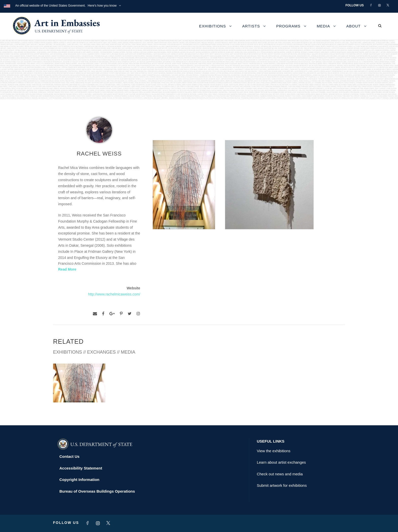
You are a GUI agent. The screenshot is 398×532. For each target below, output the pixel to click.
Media (324, 26)
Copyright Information (79, 480)
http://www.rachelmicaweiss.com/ (114, 294)
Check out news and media (280, 474)
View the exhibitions (274, 451)
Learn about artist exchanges (281, 462)
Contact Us (69, 456)
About (353, 26)
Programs (288, 26)
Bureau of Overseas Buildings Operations (97, 491)
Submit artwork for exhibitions (282, 485)
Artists (251, 26)
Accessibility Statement (81, 468)
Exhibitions (212, 26)
